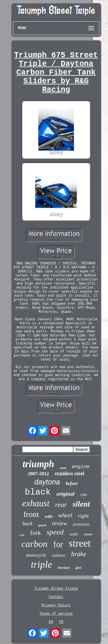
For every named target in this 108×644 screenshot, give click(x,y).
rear (61, 505)
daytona (47, 482)
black (38, 492)
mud (63, 468)
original (65, 494)
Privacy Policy (56, 605)
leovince (64, 568)
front (31, 514)
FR (61, 622)
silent (81, 504)
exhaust (36, 503)
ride (84, 495)
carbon (34, 544)
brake (79, 554)
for (58, 544)
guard (42, 525)
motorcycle (36, 555)
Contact (56, 597)
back (28, 524)
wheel (65, 515)
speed (55, 532)
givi (78, 568)
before (72, 483)
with (49, 516)
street (80, 543)
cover (88, 534)
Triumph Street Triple (56, 589)
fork (36, 533)
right (83, 516)
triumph (38, 464)
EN (51, 622)
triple (41, 564)
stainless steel (70, 473)
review (60, 523)
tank (22, 535)
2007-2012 (38, 474)
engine (81, 467)
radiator (59, 555)
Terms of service (56, 614)
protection (81, 524)
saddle (74, 534)
